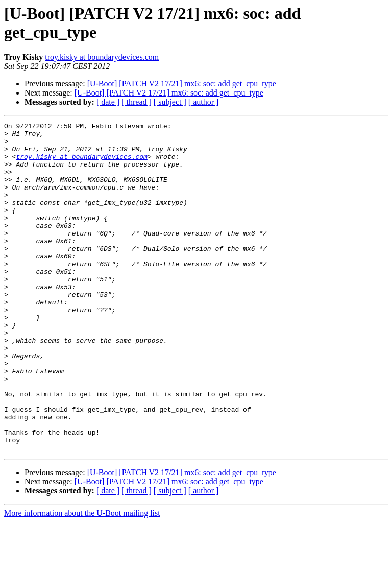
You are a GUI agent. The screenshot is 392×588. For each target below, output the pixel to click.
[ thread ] (137, 102)
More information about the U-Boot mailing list (82, 579)
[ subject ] (170, 102)
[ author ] (204, 102)
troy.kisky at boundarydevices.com (102, 57)
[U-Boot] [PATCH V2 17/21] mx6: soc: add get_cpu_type (182, 84)
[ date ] (108, 102)
